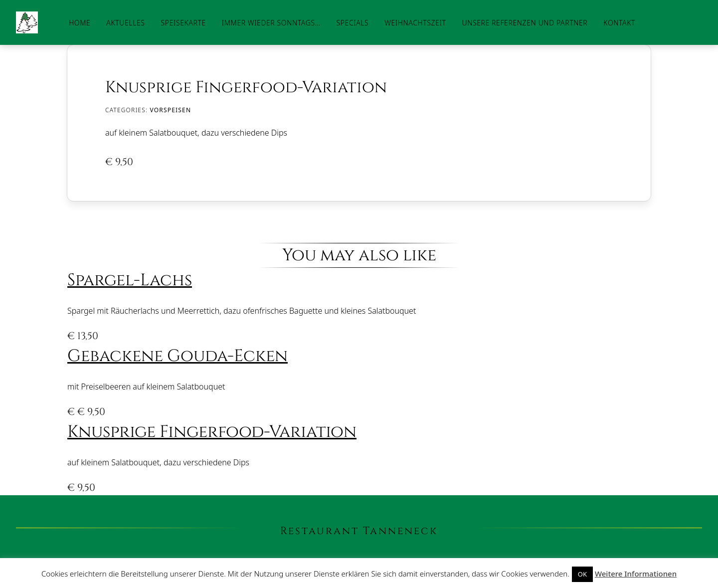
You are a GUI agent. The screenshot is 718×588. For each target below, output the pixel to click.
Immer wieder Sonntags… (271, 23)
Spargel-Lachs (130, 280)
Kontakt (619, 23)
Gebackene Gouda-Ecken (178, 356)
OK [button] (582, 574)
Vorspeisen (170, 110)
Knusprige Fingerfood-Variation (212, 432)
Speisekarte (183, 23)
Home (80, 23)
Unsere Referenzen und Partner (525, 23)
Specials (352, 23)
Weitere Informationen (636, 574)
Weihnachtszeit (415, 23)
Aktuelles (125, 23)
